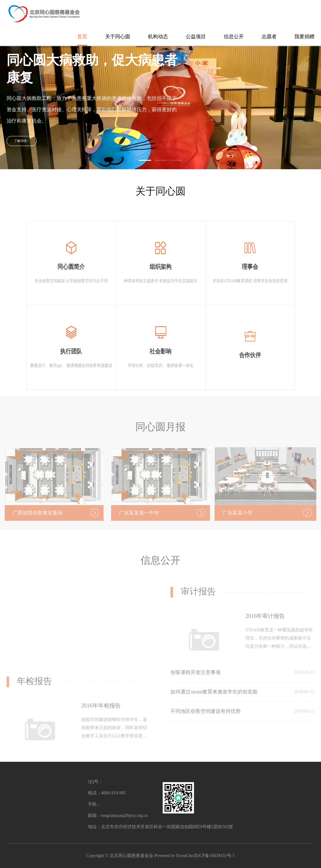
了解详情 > (22, 141)
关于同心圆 (118, 37)
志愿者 (269, 37)
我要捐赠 (304, 37)
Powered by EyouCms (173, 856)
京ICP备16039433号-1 (214, 856)
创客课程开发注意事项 (196, 680)
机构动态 (158, 37)
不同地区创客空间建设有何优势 (206, 719)
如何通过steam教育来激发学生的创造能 (214, 699)
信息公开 (234, 37)
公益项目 (196, 37)
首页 (82, 37)
